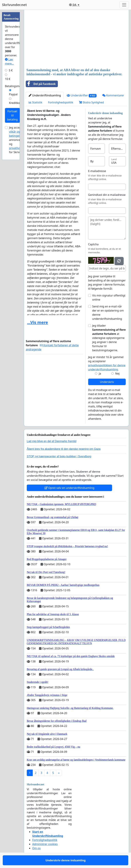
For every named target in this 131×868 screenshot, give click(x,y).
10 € (8, 79)
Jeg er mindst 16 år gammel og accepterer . (107, 363)
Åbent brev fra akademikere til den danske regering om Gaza (64, 449)
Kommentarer (113, 95)
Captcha (93, 244)
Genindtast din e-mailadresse (107, 195)
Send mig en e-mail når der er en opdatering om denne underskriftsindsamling (108, 313)
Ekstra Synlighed (91, 102)
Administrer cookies (45, 844)
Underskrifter (82, 95)
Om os (36, 848)
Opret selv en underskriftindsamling (70, 488)
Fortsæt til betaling (12, 115)
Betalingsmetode (16, 86)
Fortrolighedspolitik (61, 102)
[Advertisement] (76, 39)
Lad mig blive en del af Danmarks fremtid (52, 441)
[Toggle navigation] (124, 5)
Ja (100, 373)
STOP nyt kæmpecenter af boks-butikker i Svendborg (59, 456)
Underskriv (107, 382)
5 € (11, 70)
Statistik (35, 102)
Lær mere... (9, 61)
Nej (117, 373)
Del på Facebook (41, 84)
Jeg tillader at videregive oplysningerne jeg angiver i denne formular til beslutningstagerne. (109, 338)
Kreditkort (16, 103)
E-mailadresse (97, 171)
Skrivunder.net (14, 5)
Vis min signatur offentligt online (109, 297)
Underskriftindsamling (45, 95)
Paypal (13, 94)
